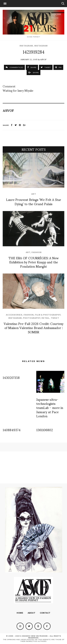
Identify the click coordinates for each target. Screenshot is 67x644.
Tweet (55, 318)
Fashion (36, 252)
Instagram (26, 46)
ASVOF (43, 59)
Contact (45, 613)
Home (20, 613)
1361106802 (45, 430)
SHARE (32, 67)
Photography (32, 318)
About (32, 613)
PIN (58, 67)
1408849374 (12, 430)
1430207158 (11, 377)
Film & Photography (48, 315)
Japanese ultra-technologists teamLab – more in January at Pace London (50, 408)
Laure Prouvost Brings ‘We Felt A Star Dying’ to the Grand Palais (34, 201)
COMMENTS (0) (14, 67)
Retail (45, 318)
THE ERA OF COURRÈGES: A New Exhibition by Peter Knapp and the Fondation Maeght (34, 262)
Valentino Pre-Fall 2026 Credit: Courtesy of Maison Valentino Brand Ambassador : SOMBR (34, 328)
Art (34, 194)
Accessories (14, 315)
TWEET (46, 67)
